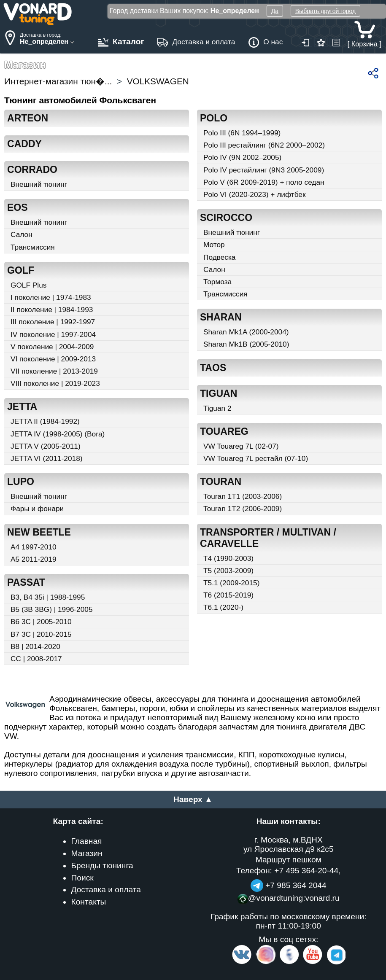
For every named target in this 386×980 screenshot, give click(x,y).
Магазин (86, 853)
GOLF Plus (28, 285)
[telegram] (335, 963)
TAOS (213, 368)
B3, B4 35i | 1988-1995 (48, 597)
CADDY (24, 144)
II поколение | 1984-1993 (52, 310)
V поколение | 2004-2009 (52, 347)
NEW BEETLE (39, 532)
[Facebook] (289, 963)
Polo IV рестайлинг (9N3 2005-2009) (264, 170)
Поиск (82, 878)
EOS (18, 207)
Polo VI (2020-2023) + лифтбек (255, 194)
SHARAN (221, 317)
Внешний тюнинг (39, 184)
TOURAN (221, 482)
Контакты (88, 902)
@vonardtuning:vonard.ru (289, 898)
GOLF (21, 270)
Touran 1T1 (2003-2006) (243, 496)
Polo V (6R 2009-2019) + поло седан (264, 182)
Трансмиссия (33, 247)
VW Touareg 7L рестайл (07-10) (256, 458)
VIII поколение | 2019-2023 (55, 383)
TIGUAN (219, 393)
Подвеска (219, 257)
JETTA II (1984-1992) (45, 421)
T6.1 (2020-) (223, 607)
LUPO (21, 482)
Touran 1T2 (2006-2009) (243, 509)
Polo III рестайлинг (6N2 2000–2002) (264, 145)
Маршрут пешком (289, 860)
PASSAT (26, 582)
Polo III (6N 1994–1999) (242, 133)
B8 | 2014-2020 (35, 646)
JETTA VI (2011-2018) (47, 458)
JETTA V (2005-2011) (46, 446)
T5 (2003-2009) (228, 571)
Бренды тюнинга (102, 866)
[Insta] (266, 963)
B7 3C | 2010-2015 (41, 634)
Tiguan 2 (217, 408)
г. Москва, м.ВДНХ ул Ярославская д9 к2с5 (289, 844)
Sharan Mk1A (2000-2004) (246, 332)
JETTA (22, 407)
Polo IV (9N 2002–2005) (242, 157)
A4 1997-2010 (33, 547)
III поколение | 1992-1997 (53, 322)
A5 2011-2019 (33, 559)
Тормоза (217, 282)
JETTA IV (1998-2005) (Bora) (58, 434)
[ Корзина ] (364, 40)
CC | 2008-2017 (36, 659)
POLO (214, 118)
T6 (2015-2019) (228, 595)
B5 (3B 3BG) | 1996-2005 (52, 609)
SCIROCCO (226, 218)
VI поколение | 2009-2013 (53, 359)
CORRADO (32, 170)
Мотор (214, 245)
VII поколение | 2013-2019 (54, 371)
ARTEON (28, 118)
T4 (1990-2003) (228, 558)
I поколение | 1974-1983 (51, 297)
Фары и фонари (37, 509)
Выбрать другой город (325, 11)
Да (275, 11)
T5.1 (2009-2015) (231, 583)
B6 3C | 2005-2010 (41, 622)
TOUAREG (224, 431)
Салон (22, 234)
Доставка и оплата (106, 890)
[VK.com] (242, 963)
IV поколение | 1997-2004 (53, 334)
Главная (86, 841)
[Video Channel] (313, 963)
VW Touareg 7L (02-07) (241, 446)
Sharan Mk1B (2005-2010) (246, 344)
